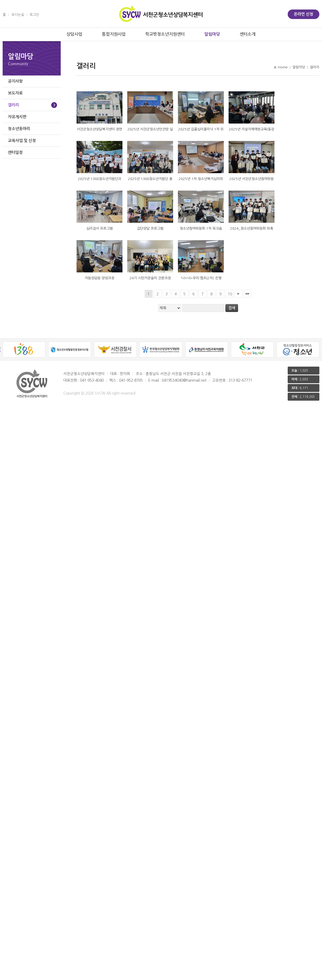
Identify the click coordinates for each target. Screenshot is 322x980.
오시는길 (18, 15)
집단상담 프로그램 (150, 228)
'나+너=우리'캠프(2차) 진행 (201, 278)
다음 (238, 294)
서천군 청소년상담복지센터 (161, 14)
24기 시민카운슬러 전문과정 (150, 278)
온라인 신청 (304, 14)
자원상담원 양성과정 (100, 278)
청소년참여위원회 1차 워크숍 (201, 228)
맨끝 (247, 294)
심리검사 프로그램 (100, 228)
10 (230, 294)
